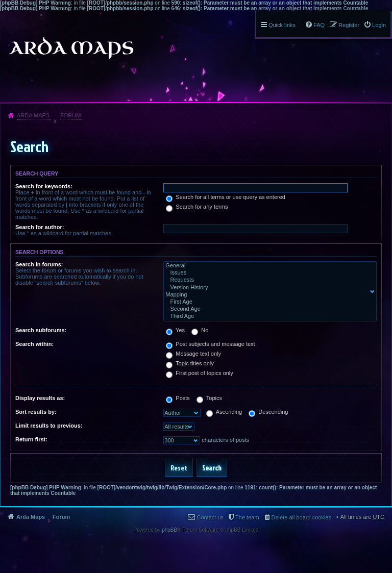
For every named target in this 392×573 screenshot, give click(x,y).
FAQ (319, 25)
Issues (268, 273)
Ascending (224, 412)
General (268, 266)
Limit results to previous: (49, 426)
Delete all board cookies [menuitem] (301, 517)
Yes (175, 330)
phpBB (169, 530)
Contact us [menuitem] (210, 517)
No (200, 330)
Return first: (31, 439)
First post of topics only (200, 373)
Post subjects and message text (210, 344)
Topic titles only (190, 363)
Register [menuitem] (349, 25)
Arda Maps (33, 115)
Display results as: (40, 398)
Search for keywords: (44, 186)
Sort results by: (36, 412)
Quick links (282, 25)
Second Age (268, 309)
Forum (70, 115)
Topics (209, 398)
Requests (268, 280)
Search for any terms (197, 207)
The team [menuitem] (247, 517)
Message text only (193, 354)
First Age (268, 302)
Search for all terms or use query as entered (226, 197)
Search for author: (40, 227)
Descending (268, 412)
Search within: (34, 344)
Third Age (268, 316)
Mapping (268, 295)
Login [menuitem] (379, 25)
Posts (178, 398)
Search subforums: (41, 330)
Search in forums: (39, 264)
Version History (268, 288)
